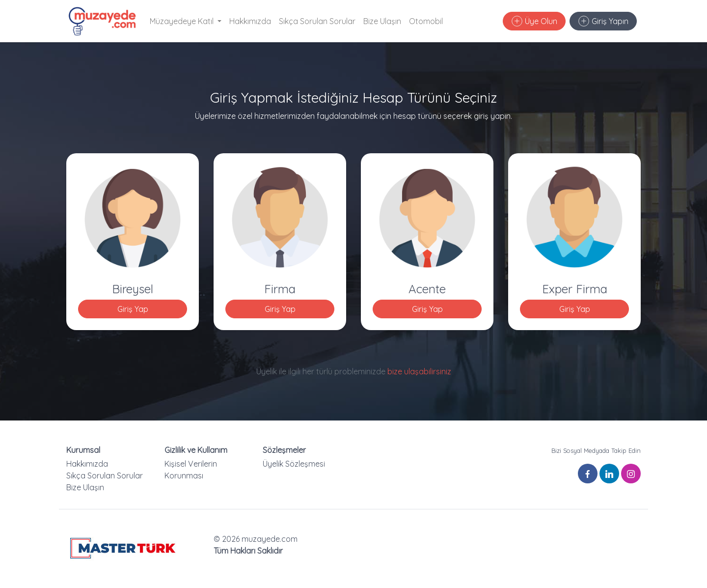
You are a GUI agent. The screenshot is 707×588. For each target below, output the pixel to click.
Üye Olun (534, 21)
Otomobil (426, 21)
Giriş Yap (133, 309)
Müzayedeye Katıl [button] (183, 21)
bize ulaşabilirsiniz (419, 371)
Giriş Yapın (603, 21)
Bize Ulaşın (382, 21)
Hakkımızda (250, 21)
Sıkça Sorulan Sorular (317, 21)
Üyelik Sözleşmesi (294, 464)
